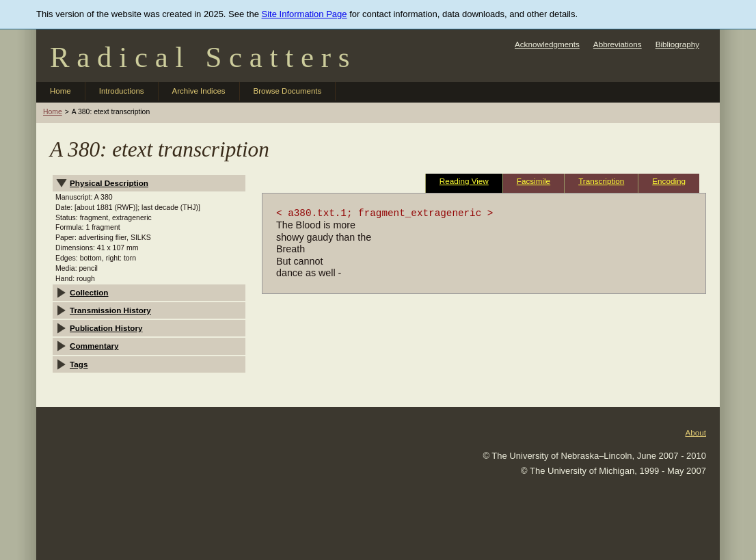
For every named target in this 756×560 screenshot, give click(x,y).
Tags (79, 364)
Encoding (669, 181)
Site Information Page (305, 14)
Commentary (94, 346)
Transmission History (110, 310)
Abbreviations (618, 44)
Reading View (464, 181)
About (696, 432)
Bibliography (677, 44)
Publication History (106, 328)
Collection (89, 292)
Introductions (122, 91)
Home (60, 91)
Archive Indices (199, 91)
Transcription (601, 181)
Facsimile (534, 181)
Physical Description (109, 183)
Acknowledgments (547, 44)
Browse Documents (288, 91)
